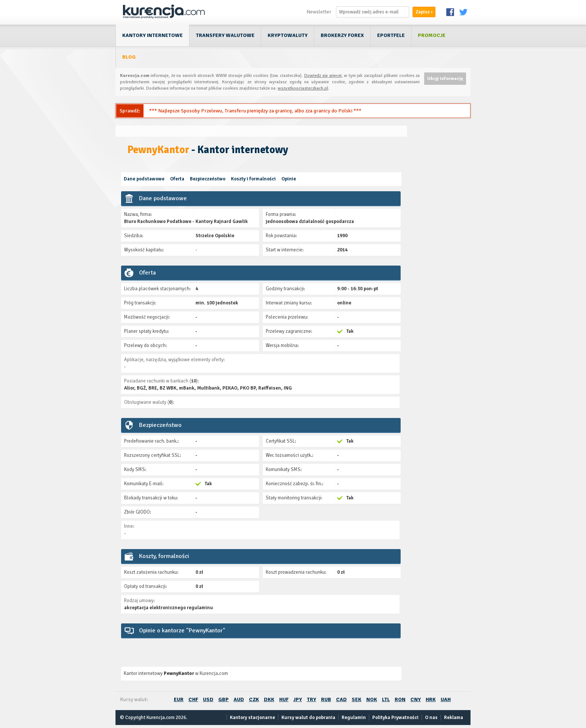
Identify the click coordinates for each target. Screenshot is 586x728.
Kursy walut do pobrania (308, 718)
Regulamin (354, 718)
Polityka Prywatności (395, 718)
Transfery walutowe (225, 35)
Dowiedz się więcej (323, 76)
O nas (431, 718)
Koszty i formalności (253, 179)
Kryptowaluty (288, 35)
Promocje (432, 35)
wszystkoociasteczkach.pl (303, 88)
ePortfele (391, 35)
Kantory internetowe (152, 35)
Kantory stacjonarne (252, 718)
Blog (129, 57)
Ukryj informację (445, 79)
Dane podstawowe (144, 179)
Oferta (177, 179)
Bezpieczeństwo (208, 179)
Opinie (289, 179)
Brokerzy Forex (342, 35)
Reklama (454, 718)
